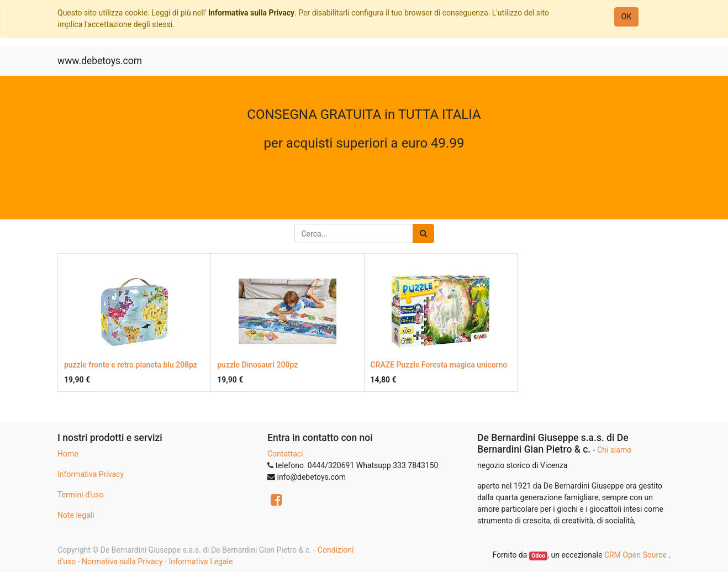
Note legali (76, 515)
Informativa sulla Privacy (251, 13)
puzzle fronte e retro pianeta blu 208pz (131, 365)
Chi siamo (614, 450)
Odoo (538, 556)
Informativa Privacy (91, 474)
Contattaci (285, 454)
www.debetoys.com (100, 61)
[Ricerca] (423, 233)
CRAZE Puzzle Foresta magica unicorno (439, 365)
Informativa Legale (201, 561)
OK (626, 17)
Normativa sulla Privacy (122, 561)
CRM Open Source (636, 555)
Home (68, 454)
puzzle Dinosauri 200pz (257, 365)
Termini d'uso (80, 495)
